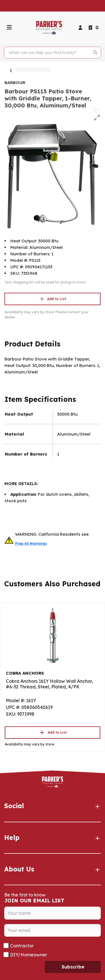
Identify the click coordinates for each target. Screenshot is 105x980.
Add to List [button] (53, 299)
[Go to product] (53, 635)
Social (53, 806)
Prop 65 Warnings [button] (31, 543)
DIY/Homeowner (29, 955)
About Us (53, 869)
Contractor (22, 946)
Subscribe (73, 967)
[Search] (49, 53)
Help (53, 838)
